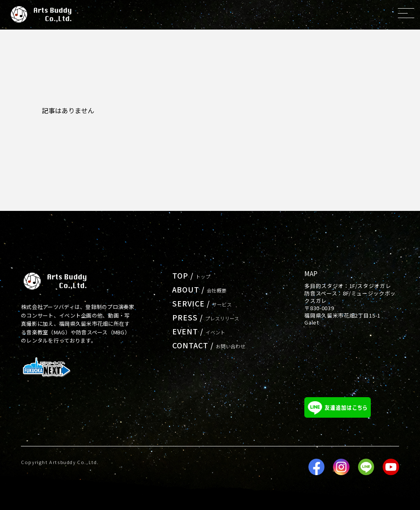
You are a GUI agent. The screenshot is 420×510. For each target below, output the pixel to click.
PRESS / (206, 317)
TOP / (191, 276)
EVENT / (199, 331)
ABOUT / (199, 289)
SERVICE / (202, 303)
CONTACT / (209, 345)
